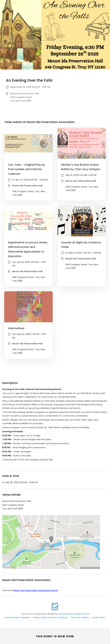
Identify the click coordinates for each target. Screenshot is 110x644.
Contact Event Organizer (17, 617)
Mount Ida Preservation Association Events (36, 590)
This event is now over (55, 636)
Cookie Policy (98, 617)
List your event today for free (74, 614)
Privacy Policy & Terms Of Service (51, 617)
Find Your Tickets (80, 617)
